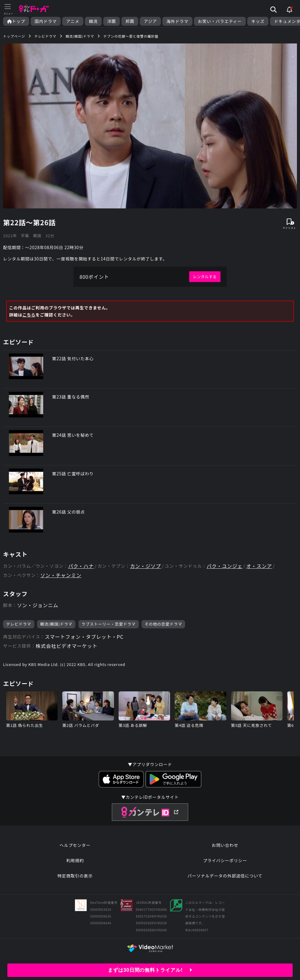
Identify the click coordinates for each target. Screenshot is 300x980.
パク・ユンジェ (224, 566)
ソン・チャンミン (61, 575)
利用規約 (75, 860)
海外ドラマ (177, 21)
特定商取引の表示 (75, 876)
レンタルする (205, 277)
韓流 (93, 21)
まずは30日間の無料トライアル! (150, 970)
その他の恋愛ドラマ (163, 624)
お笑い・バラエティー (220, 21)
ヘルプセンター (75, 845)
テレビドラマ (19, 624)
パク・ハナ (81, 566)
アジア (150, 21)
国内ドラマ (46, 21)
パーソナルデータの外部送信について (225, 876)
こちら (29, 315)
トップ (16, 21)
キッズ (258, 21)
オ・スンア (259, 566)
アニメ (73, 21)
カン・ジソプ (145, 566)
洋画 (112, 21)
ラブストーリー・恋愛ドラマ (109, 624)
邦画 (130, 21)
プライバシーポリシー (225, 860)
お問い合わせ (225, 845)
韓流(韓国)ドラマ (56, 624)
